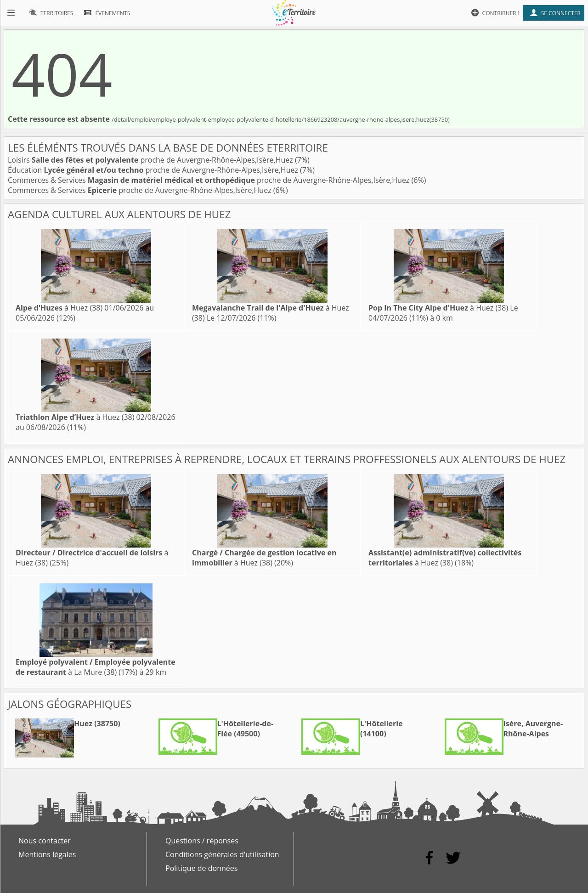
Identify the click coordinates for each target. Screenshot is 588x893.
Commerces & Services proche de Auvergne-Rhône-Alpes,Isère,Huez (210, 180)
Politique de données (201, 868)
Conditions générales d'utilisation (222, 854)
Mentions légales (47, 854)
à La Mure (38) (96, 667)
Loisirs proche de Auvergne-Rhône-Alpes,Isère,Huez (151, 160)
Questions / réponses (202, 841)
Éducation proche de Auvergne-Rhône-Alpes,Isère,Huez (154, 170)
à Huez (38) (59, 308)
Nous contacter (45, 841)
